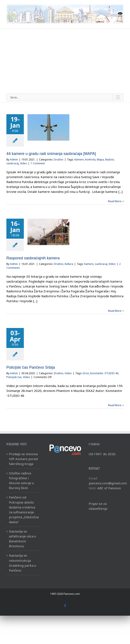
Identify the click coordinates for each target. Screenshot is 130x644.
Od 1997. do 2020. (102, 454)
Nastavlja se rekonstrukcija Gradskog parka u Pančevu (22, 563)
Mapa (100, 160)
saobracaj (13, 163)
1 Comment (38, 163)
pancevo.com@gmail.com (108, 483)
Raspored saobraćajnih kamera (33, 258)
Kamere (79, 160)
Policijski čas (14, 377)
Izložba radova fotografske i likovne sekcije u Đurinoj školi (21, 480)
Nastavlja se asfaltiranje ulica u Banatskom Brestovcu (22, 539)
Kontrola (90, 160)
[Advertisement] (65, 62)
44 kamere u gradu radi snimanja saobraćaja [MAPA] (51, 154)
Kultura (69, 264)
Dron (86, 373)
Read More (115, 201)
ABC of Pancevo (109, 488)
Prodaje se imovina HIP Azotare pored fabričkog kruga (23, 459)
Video (24, 163)
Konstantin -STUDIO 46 (104, 373)
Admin (14, 160)
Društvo (59, 160)
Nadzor (109, 160)
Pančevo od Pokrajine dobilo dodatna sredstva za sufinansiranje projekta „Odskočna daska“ (24, 509)
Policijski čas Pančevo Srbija (31, 367)
